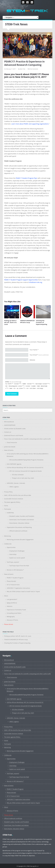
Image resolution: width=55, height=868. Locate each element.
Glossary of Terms (12, 620)
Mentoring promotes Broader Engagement (20, 540)
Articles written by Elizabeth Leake (15, 429)
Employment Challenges (17, 551)
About (6, 596)
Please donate (9, 624)
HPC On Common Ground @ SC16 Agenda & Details (25, 471)
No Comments (34, 69)
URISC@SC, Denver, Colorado (16, 483)
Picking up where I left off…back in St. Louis (11, 322)
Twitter (23, 2)
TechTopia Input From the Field (19, 566)
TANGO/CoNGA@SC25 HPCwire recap (27, 321)
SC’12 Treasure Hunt (13, 585)
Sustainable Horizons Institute (14, 499)
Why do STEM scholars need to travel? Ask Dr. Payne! (23, 592)
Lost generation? (12, 599)
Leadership (10, 513)
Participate (8, 509)
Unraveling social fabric (14, 613)
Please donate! (11, 581)
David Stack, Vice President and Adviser (22, 520)
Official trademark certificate (18, 531)
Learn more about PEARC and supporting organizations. (30, 124)
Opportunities (11, 547)
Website (32, 360)
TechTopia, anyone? (13, 562)
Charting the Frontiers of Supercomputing (41, 322)
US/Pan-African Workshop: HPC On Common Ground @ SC (25, 468)
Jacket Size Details (10, 447)
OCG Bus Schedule (18, 475)
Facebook (27, 2)
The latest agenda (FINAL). (12, 502)
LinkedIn (32, 2)
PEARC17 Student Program (15, 578)
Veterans (10, 606)
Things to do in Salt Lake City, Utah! (23, 478)
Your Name (34, 350)
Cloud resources (12, 442)
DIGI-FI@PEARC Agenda (14, 464)
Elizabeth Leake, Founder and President (22, 516)
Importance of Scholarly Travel (16, 610)
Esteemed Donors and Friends (14, 435)
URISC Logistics (14, 487)
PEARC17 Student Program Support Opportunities (21, 280)
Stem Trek (23, 69)
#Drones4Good (9, 422)
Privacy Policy (8, 492)
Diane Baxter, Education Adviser (19, 523)
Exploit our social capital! (17, 558)
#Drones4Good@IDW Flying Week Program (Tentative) (26, 460)
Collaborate (8, 544)
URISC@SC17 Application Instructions (18, 588)
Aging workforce (12, 603)
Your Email (39, 355)
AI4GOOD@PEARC (10, 425)
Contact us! (8, 432)
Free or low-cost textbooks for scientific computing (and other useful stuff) (27, 439)
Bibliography (11, 617)
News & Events (9, 450)
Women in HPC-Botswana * (15, 570)
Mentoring (7, 536)
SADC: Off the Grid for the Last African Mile (18, 495)
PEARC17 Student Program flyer (26, 178)
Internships (13, 554)
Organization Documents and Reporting (19, 527)
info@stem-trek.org (35, 282)
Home (6, 506)
